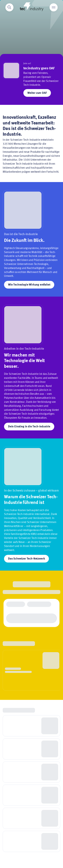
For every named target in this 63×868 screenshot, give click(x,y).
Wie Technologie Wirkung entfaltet (29, 285)
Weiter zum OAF (37, 93)
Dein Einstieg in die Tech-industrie (29, 427)
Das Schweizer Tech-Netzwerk (26, 559)
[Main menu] (54, 7)
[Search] (9, 7)
